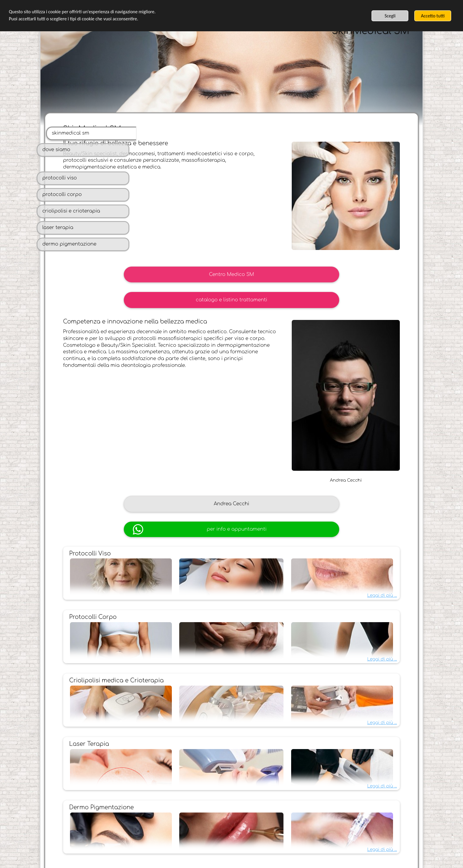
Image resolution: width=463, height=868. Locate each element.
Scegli (390, 16)
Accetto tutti (433, 16)
